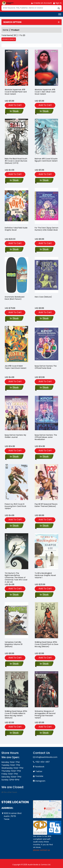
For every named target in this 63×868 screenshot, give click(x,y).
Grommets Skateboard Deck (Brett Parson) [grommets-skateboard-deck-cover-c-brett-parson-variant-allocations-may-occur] (15, 298)
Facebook (40, 767)
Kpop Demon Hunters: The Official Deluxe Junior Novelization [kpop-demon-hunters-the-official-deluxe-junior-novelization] (46, 437)
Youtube (39, 776)
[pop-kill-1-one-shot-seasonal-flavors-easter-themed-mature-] (44, 526)
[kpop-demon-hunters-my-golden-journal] (14, 457)
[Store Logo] (8, 3)
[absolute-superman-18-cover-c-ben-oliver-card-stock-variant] (46, 68)
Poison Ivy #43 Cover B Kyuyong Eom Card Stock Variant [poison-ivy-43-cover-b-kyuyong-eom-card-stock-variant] (15, 506)
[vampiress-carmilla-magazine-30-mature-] (14, 664)
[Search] (31, 8)
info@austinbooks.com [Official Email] (46, 757)
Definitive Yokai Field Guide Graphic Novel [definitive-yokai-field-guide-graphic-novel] (16, 229)
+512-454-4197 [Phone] (42, 762)
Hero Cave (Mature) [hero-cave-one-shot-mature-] (43, 297)
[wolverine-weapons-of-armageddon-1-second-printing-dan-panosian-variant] (44, 733)
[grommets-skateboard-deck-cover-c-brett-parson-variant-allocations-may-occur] (14, 319)
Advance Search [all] (9, 39)
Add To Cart (15, 105)
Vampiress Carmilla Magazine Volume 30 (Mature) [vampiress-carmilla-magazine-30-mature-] (14, 644)
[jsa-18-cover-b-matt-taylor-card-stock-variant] (14, 388)
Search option (12, 22)
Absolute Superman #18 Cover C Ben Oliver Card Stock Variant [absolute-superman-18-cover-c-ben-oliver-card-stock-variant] (45, 92)
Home (6, 30)
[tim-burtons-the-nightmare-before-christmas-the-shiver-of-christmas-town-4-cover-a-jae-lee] (14, 595)
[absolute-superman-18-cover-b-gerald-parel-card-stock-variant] (17, 68)
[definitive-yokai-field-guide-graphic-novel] (14, 250)
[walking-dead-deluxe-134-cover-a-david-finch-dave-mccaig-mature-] (44, 664)
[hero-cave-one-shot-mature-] (44, 319)
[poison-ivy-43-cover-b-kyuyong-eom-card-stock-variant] (14, 526)
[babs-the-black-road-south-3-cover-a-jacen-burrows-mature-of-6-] (14, 181)
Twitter (39, 771)
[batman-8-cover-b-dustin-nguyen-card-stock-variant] (44, 181)
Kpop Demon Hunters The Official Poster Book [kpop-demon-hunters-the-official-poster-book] (46, 367)
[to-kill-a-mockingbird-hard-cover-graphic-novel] (44, 595)
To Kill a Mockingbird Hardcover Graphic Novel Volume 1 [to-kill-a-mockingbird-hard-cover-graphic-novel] (45, 575)
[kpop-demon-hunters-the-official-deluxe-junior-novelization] (44, 457)
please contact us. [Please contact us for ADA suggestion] (42, 850)
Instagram (40, 781)
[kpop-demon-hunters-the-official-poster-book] (44, 388)
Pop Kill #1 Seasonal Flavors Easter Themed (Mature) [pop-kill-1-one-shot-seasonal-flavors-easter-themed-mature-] (46, 505)
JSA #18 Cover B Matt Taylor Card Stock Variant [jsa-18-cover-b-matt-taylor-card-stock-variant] (16, 367)
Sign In (57, 3)
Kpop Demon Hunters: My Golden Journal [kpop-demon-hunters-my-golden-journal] (15, 436)
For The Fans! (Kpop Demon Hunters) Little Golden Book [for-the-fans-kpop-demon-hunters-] (46, 229)
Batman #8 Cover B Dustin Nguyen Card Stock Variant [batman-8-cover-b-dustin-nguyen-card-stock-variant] (46, 160)
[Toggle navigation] (60, 14)
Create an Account (41, 3)
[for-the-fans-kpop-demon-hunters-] (44, 250)
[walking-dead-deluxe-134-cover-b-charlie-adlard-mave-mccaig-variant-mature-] (14, 733)
